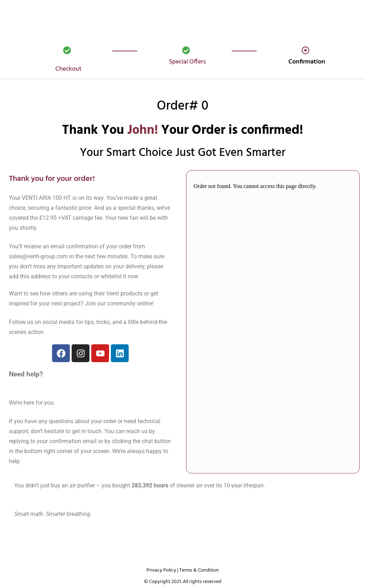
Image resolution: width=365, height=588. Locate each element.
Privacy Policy (161, 570)
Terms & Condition (199, 570)
